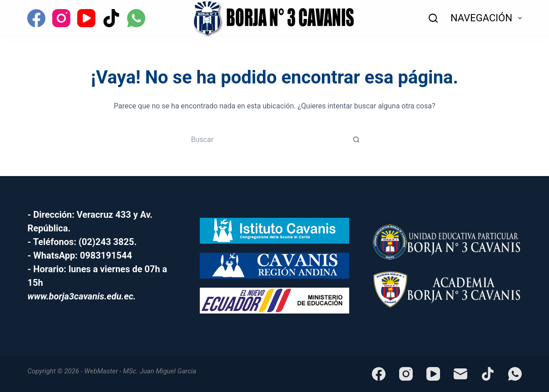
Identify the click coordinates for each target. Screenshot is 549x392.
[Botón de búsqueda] (356, 139)
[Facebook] (36, 18)
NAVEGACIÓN (486, 18)
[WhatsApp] (136, 18)
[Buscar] (433, 18)
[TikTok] (111, 18)
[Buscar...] (266, 139)
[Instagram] (61, 18)
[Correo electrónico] (460, 374)
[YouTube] (86, 18)
